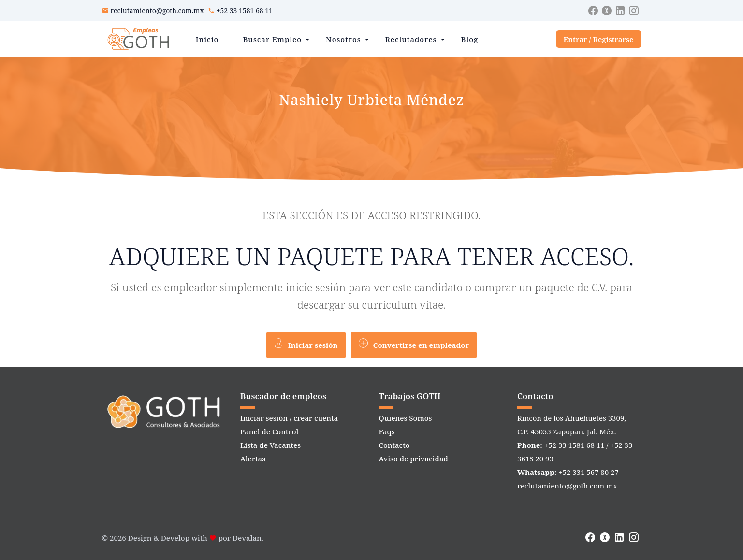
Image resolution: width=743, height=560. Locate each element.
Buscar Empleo (272, 39)
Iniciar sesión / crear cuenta (289, 418)
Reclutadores (411, 39)
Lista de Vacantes (270, 445)
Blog (470, 39)
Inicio (207, 39)
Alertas (253, 459)
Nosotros (343, 39)
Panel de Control (269, 431)
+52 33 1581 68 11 (245, 10)
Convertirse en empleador (414, 344)
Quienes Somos (406, 418)
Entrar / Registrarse (599, 39)
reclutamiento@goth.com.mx (157, 10)
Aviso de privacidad (414, 459)
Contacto (394, 445)
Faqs (387, 431)
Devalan (247, 538)
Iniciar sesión (306, 344)
